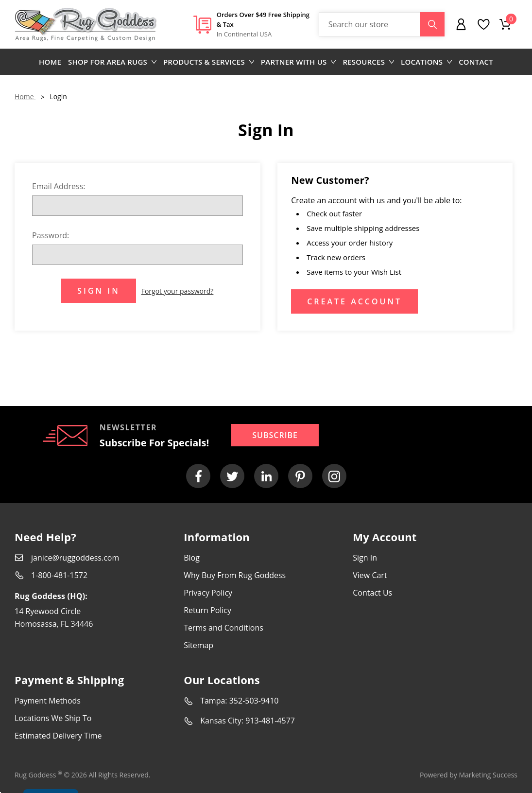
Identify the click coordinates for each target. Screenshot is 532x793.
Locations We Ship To (53, 718)
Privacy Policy (208, 593)
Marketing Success (488, 775)
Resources (368, 62)
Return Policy (207, 610)
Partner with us (299, 62)
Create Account (354, 301)
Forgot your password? (178, 291)
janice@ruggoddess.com (75, 558)
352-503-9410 (254, 701)
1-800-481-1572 (59, 575)
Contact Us (372, 593)
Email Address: (59, 186)
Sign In (365, 558)
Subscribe (275, 435)
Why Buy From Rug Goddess (235, 575)
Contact (476, 62)
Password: (51, 235)
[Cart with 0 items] (505, 24)
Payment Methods (48, 701)
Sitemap (198, 645)
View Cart (370, 575)
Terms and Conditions (223, 628)
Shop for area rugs (112, 62)
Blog (192, 558)
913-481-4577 (270, 721)
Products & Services (209, 62)
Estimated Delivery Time (58, 736)
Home (50, 62)
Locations (426, 62)
